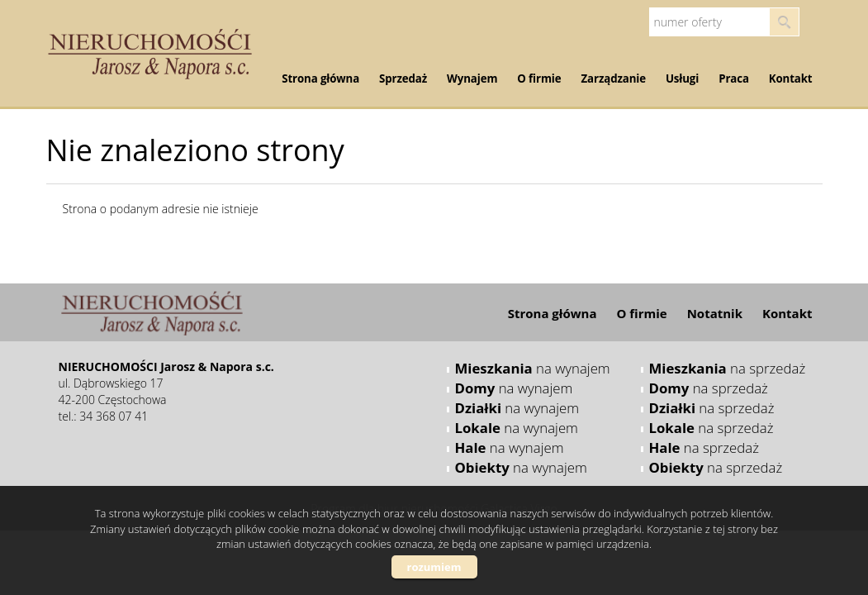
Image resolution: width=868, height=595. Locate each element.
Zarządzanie (614, 79)
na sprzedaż (728, 368)
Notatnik (715, 313)
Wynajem (472, 79)
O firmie (539, 79)
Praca (734, 79)
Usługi (682, 79)
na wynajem (533, 368)
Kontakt (791, 79)
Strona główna (320, 79)
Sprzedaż (403, 79)
